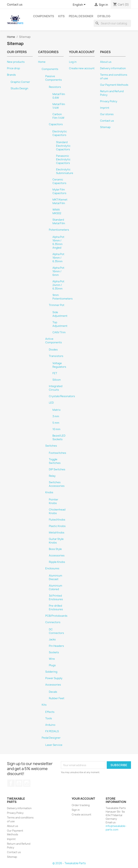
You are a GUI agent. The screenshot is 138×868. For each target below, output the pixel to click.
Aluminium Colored (56, 587)
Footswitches (57, 453)
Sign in (76, 810)
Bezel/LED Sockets (59, 437)
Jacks (52, 639)
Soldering (51, 672)
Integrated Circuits (56, 388)
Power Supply (54, 678)
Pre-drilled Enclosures (56, 608)
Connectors (53, 622)
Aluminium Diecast (56, 577)
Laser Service (54, 745)
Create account (81, 814)
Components (44, 16)
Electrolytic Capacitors (60, 133)
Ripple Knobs (57, 562)
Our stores (107, 114)
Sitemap (105, 127)
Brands (11, 75)
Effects (50, 712)
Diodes (53, 350)
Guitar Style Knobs (56, 541)
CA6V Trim (59, 332)
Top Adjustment (60, 324)
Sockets (54, 652)
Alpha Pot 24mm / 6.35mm (58, 285)
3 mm (56, 416)
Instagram (27, 783)
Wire (52, 659)
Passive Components (54, 78)
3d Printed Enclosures (56, 598)
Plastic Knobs (57, 526)
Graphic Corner (20, 82)
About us (106, 62)
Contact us (15, 4)
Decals (53, 692)
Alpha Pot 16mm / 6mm (58, 271)
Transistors (56, 356)
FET (55, 373)
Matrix (57, 410)
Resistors (55, 87)
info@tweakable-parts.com (116, 828)
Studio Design (19, 88)
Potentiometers (59, 230)
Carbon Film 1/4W (58, 116)
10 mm (56, 429)
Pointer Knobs (54, 501)
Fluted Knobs (57, 520)
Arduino (50, 725)
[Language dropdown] (80, 5)
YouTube (19, 783)
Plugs (52, 665)
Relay (52, 476)
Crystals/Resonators (62, 396)
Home (42, 62)
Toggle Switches (55, 461)
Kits (61, 16)
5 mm (56, 423)
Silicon (57, 380)
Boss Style (55, 549)
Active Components (54, 341)
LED (51, 403)
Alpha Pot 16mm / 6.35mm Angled (58, 242)
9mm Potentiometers (63, 297)
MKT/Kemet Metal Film (60, 201)
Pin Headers (56, 646)
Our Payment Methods (114, 85)
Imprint (105, 108)
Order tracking (81, 805)
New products (16, 62)
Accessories (57, 556)
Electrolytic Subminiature (65, 171)
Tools (49, 718)
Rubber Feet (57, 698)
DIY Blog (104, 16)
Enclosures (52, 568)
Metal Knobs (57, 533)
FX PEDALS (52, 731)
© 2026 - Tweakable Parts (69, 863)
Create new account (82, 68)
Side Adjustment (60, 314)
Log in (73, 62)
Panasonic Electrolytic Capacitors (63, 159)
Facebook (11, 783)
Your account (83, 799)
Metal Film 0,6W (59, 96)
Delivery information (113, 68)
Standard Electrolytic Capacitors (63, 146)
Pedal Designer (81, 16)
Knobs (49, 492)
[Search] (112, 23)
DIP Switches (57, 469)
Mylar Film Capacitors (59, 191)
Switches (51, 446)
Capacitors (56, 124)
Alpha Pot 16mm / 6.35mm (58, 258)
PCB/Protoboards (56, 616)
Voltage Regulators (59, 365)
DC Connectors (56, 631)
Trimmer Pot (57, 305)
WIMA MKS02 (57, 211)
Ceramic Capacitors (59, 181)
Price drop (13, 68)
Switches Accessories (57, 484)
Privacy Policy (109, 101)
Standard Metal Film (59, 222)
